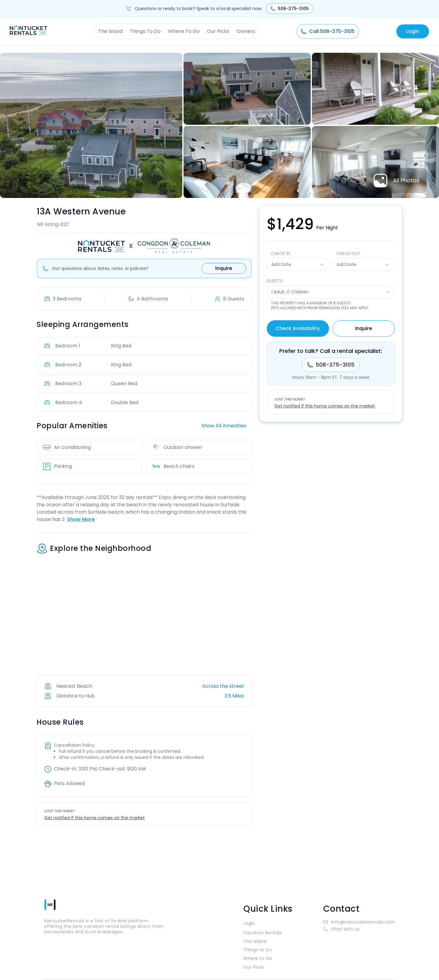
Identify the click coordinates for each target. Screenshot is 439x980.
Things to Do (258, 950)
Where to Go (258, 958)
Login (413, 31)
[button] (359, 929)
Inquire (224, 268)
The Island (110, 31)
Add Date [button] (298, 264)
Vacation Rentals (262, 933)
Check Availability (298, 328)
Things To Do (145, 31)
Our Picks (218, 31)
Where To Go (184, 31)
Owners (246, 31)
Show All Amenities (224, 426)
